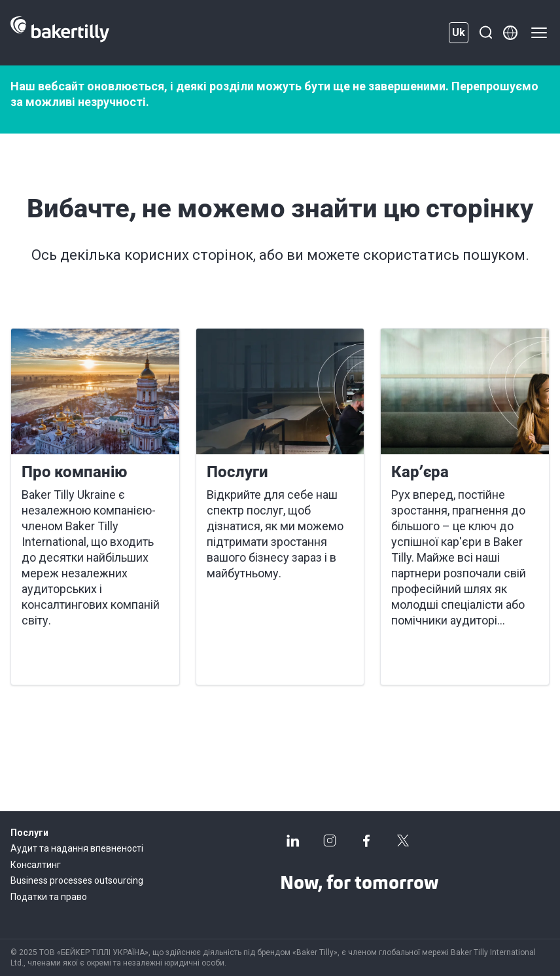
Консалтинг (36, 865)
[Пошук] (485, 33)
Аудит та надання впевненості (77, 848)
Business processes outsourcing (77, 880)
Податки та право (49, 897)
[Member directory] (510, 33)
